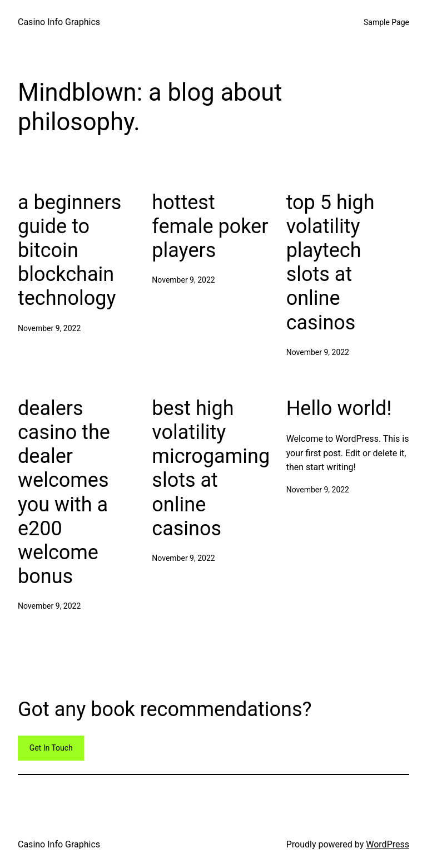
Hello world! (339, 408)
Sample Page (386, 22)
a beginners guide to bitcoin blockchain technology (69, 251)
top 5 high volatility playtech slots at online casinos (331, 263)
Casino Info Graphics (59, 22)
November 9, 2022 (49, 328)
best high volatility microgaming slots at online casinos (211, 468)
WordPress (388, 844)
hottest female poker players (210, 226)
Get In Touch (51, 748)
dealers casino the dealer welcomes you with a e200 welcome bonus (64, 492)
